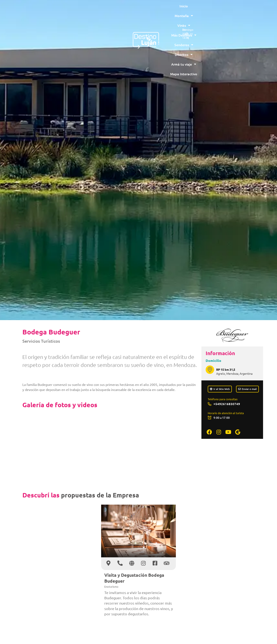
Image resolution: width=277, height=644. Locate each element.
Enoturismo (111, 587)
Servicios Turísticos (41, 341)
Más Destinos (127, 9)
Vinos (101, 9)
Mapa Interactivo (138, 19)
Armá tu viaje (207, 9)
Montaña (79, 9)
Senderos (155, 9)
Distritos (180, 9)
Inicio (60, 9)
